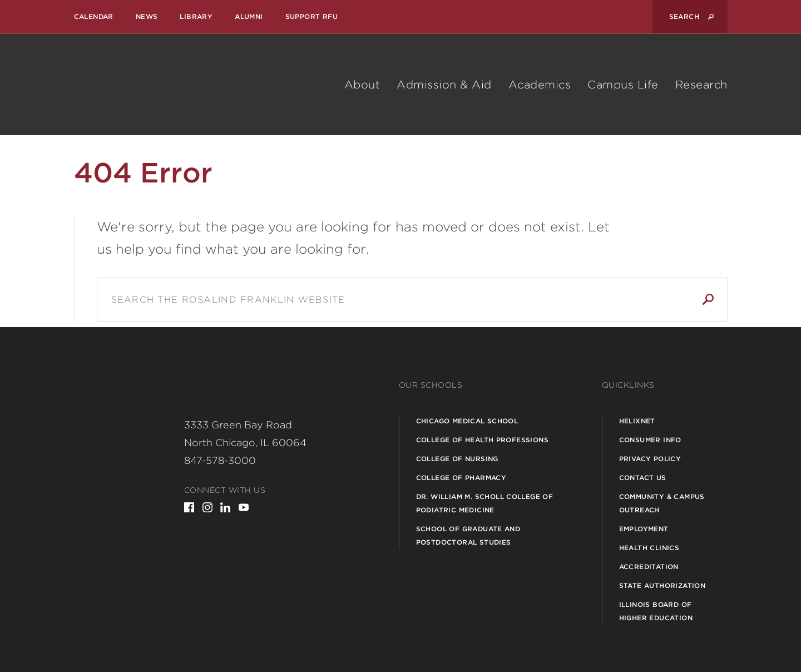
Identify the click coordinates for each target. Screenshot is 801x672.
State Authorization (662, 585)
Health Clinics (649, 548)
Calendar (94, 16)
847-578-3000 (220, 460)
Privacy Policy (650, 459)
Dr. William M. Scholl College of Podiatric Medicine (485, 503)
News (147, 16)
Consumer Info (650, 440)
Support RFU (311, 16)
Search (708, 299)
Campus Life (623, 85)
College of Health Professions (483, 440)
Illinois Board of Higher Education (656, 611)
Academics (540, 85)
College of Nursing (457, 459)
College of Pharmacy (461, 478)
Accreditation (649, 567)
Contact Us (643, 478)
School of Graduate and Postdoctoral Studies (468, 535)
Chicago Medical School (467, 421)
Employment (644, 529)
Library (196, 16)
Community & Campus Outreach (662, 503)
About (362, 85)
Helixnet (637, 421)
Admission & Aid (444, 85)
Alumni (249, 16)
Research (701, 85)
